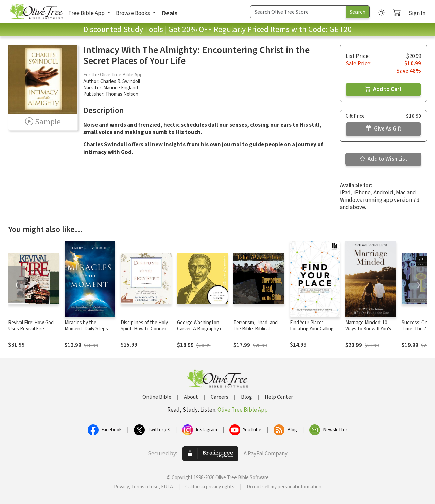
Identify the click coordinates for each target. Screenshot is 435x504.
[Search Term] (298, 12)
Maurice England (121, 88)
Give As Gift (384, 129)
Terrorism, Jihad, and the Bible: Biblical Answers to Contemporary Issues (256, 332)
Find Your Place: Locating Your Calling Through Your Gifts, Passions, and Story (312, 332)
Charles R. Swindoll (120, 81)
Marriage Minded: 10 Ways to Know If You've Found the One (370, 329)
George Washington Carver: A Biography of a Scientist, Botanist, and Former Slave (202, 332)
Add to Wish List (384, 159)
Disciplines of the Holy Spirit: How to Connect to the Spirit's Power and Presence (145, 332)
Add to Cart (383, 89)
